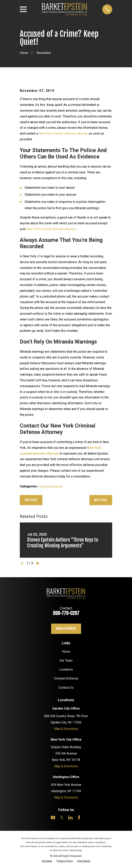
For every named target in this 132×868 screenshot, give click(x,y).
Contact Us (66, 688)
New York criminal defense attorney (63, 133)
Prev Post (31, 500)
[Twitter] (62, 817)
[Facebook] (79, 817)
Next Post (101, 500)
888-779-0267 (66, 613)
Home (66, 652)
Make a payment (66, 629)
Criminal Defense (50, 487)
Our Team (66, 661)
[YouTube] (53, 817)
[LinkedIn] (70, 817)
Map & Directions (66, 729)
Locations (66, 669)
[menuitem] (47, 861)
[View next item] (38, 563)
